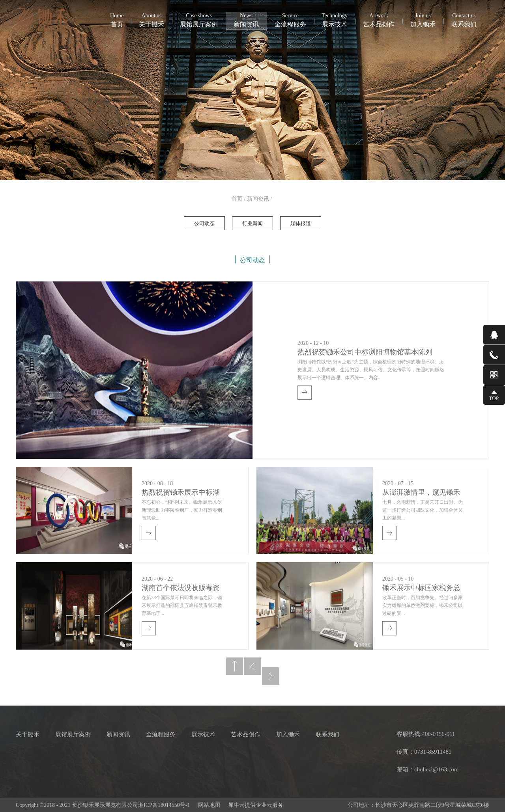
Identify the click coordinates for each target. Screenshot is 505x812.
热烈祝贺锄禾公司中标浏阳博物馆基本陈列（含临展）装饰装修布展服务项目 (365, 353)
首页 (117, 20)
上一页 (252, 666)
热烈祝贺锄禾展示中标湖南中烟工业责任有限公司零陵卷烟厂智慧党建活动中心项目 (181, 493)
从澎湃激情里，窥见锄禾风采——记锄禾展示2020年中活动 (421, 493)
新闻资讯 (258, 199)
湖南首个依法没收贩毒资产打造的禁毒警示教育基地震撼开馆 (181, 589)
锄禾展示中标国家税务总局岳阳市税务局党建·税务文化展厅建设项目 (421, 589)
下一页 (271, 676)
